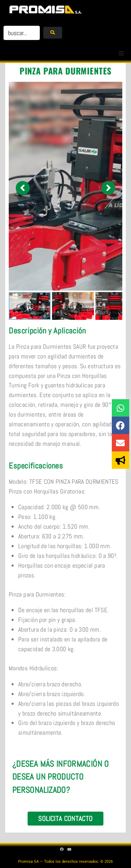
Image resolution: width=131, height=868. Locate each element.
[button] (121, 53)
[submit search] (53, 33)
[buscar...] (22, 33)
